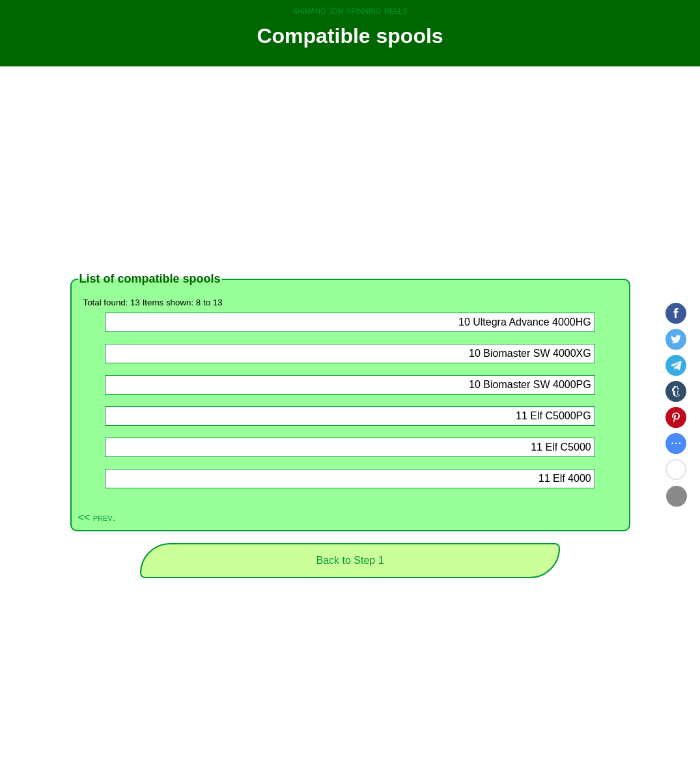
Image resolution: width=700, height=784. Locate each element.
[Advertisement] (350, 169)
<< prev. (97, 517)
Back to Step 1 (350, 560)
